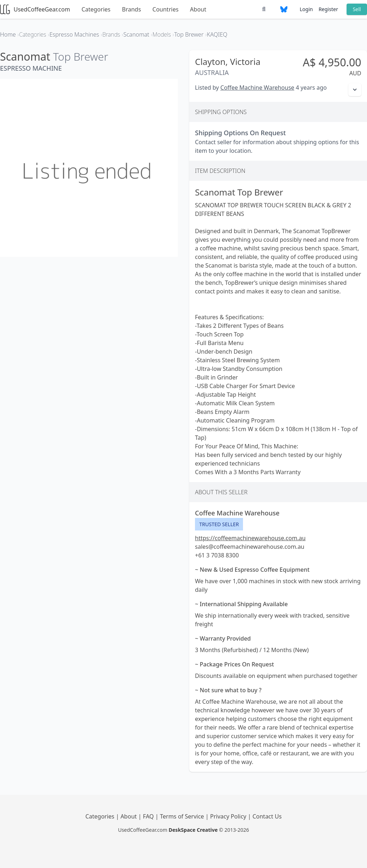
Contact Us (267, 816)
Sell (357, 9)
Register (328, 9)
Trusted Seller (219, 524)
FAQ (149, 816)
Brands (131, 9)
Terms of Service (183, 816)
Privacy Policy (229, 816)
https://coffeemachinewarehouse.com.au (250, 538)
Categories (96, 9)
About (198, 9)
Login (306, 9)
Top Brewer (81, 56)
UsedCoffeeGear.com (35, 9)
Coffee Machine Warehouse (257, 88)
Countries (165, 9)
